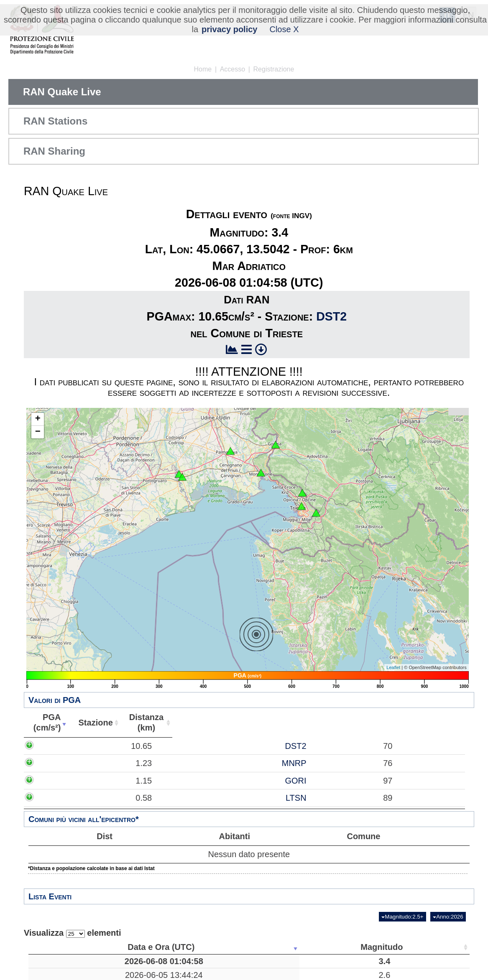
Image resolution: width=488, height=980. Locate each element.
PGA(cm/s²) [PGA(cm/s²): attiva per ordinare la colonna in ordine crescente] (45, 722)
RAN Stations (55, 121)
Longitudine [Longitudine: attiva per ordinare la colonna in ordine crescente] (363, 947)
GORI (101, 781)
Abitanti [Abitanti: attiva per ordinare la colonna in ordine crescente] (189, 723)
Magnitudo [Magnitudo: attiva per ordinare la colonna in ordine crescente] (133, 947)
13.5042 (366, 961)
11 (263, 975)
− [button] (38, 432)
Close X (284, 29)
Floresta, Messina (200, 975)
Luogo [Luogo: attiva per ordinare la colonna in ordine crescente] (197, 947)
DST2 (331, 316)
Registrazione (274, 69)
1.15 (54, 781)
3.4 (136, 961)
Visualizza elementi (73, 933)
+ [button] (38, 419)
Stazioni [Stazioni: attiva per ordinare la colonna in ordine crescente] (412, 947)
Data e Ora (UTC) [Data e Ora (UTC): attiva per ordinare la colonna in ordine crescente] (66, 947)
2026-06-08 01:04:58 (69, 961)
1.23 (54, 763)
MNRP (100, 763)
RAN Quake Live (62, 92)
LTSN (102, 798)
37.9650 (313, 975)
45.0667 (313, 961)
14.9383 (366, 975)
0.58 (54, 798)
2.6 (136, 975)
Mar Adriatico (200, 961)
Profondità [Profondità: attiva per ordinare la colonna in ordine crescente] (261, 947)
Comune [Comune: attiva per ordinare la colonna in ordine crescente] (339, 723)
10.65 (52, 746)
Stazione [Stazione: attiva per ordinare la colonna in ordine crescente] (92, 723)
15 (415, 975)
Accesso (233, 69)
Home (203, 69)
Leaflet (393, 667)
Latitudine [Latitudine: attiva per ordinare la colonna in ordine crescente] (310, 947)
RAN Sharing (54, 151)
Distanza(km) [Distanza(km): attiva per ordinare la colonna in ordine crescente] (141, 722)
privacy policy (229, 29)
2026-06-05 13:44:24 (69, 975)
